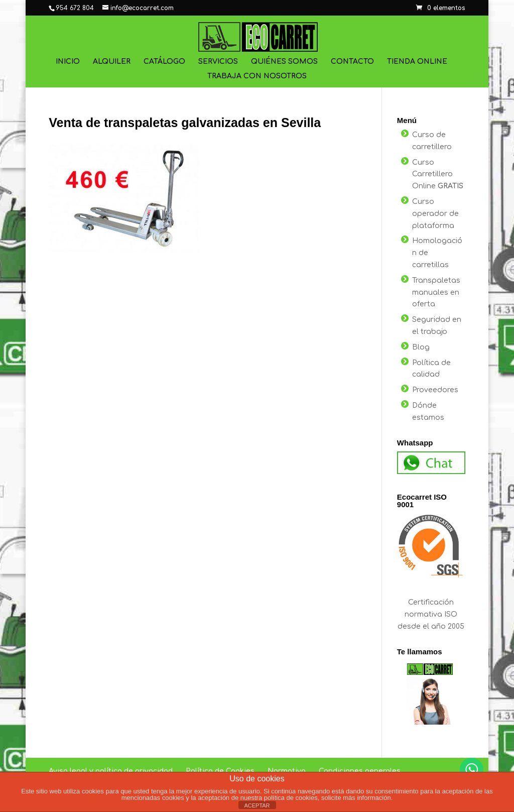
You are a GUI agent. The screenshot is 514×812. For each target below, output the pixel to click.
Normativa (287, 771)
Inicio (68, 62)
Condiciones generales (360, 771)
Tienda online (417, 62)
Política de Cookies (220, 771)
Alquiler (112, 62)
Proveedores (435, 390)
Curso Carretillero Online (438, 175)
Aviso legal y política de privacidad (111, 771)
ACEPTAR (257, 805)
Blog (421, 347)
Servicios (218, 62)
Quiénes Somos (284, 62)
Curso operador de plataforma (435, 214)
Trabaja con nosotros (257, 76)
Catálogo (164, 62)
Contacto (352, 62)
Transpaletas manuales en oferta (436, 293)
